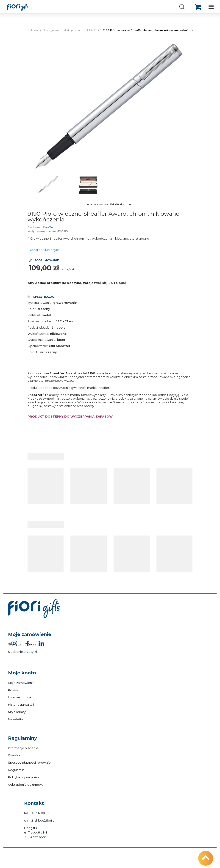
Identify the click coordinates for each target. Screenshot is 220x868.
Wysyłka (14, 755)
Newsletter (16, 719)
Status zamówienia (22, 644)
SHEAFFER (92, 30)
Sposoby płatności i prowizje (29, 762)
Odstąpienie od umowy (26, 785)
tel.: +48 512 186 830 (38, 813)
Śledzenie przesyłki (22, 652)
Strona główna (51, 30)
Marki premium (73, 30)
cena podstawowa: (97, 204)
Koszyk (13, 690)
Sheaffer (48, 227)
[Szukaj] (182, 7)
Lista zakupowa (19, 697)
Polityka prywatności (23, 777)
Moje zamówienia (21, 683)
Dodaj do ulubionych (44, 250)
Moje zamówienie (30, 634)
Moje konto (22, 673)
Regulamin (16, 770)
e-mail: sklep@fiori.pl (40, 820)
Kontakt (34, 803)
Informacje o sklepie (23, 748)
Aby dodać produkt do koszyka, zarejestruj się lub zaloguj (77, 283)
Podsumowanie (47, 260)
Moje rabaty (17, 712)
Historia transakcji (21, 705)
